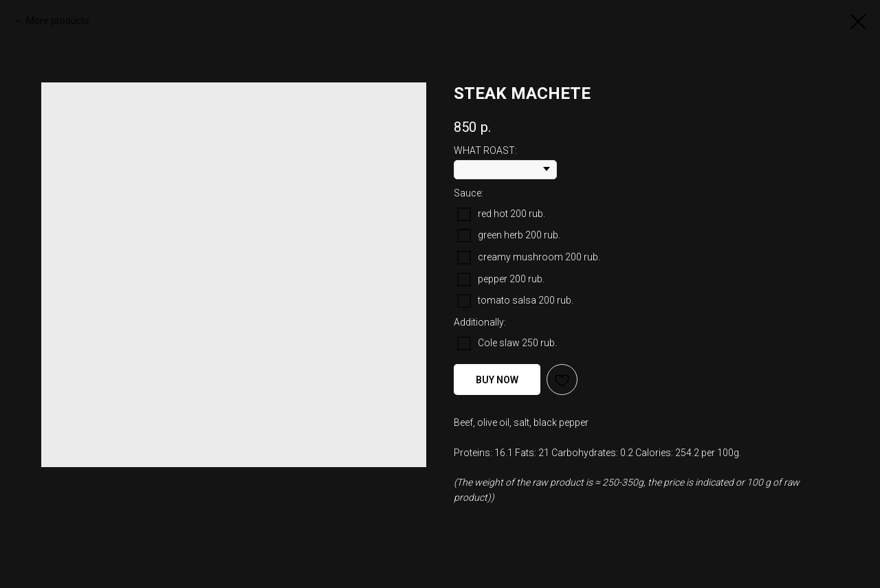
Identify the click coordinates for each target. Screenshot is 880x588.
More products (58, 21)
